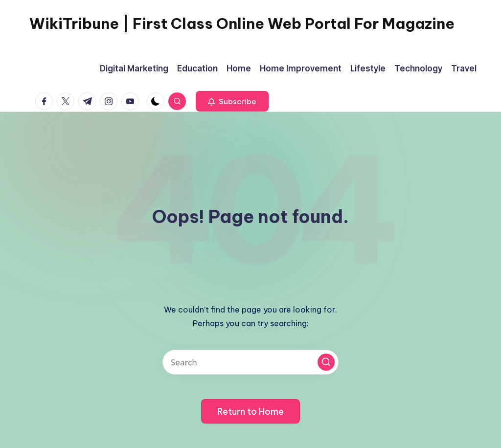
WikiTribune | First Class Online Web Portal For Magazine (242, 23)
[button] (232, 101)
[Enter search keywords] (250, 362)
